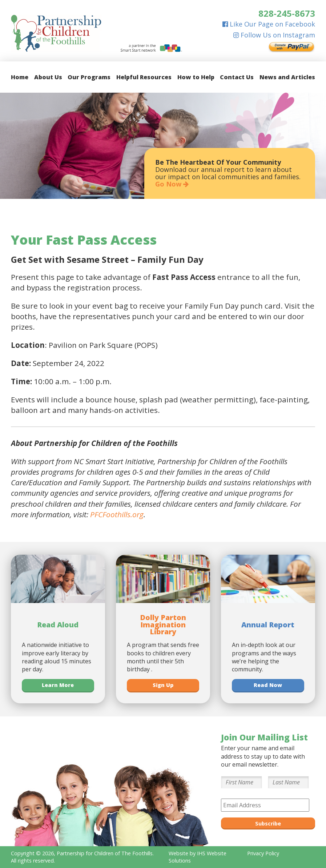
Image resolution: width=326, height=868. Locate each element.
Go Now (172, 184)
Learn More (58, 685)
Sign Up (163, 685)
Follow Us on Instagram (274, 35)
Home (20, 77)
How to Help (196, 77)
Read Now (268, 685)
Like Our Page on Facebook (269, 24)
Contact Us (237, 77)
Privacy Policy (263, 853)
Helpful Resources (144, 77)
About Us (48, 77)
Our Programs (89, 77)
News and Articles (287, 77)
